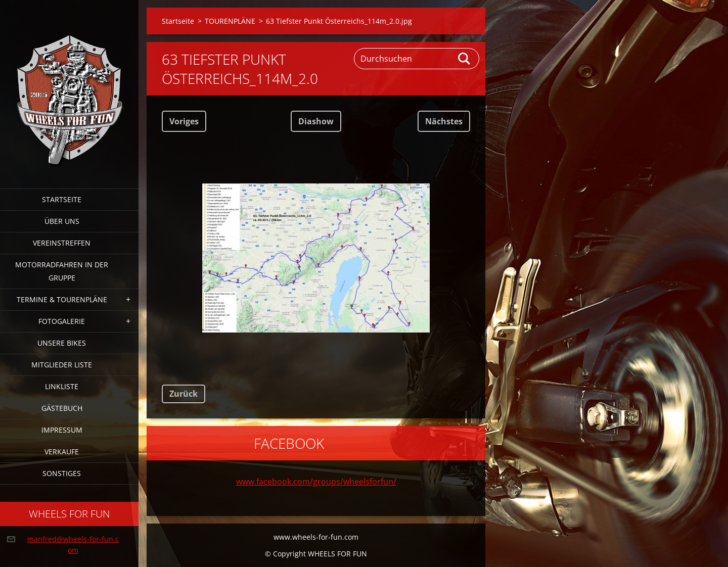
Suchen (465, 59)
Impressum (62, 430)
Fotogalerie (62, 321)
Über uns (62, 221)
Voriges (184, 121)
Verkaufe (62, 452)
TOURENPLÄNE (230, 21)
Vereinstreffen (62, 243)
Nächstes (444, 121)
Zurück (184, 394)
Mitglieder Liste (62, 365)
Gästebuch (62, 408)
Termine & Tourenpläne (62, 299)
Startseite (62, 199)
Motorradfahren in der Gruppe (62, 271)
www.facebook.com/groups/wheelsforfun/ (316, 482)
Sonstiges (62, 473)
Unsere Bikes (62, 343)
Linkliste (62, 386)
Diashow (316, 121)
